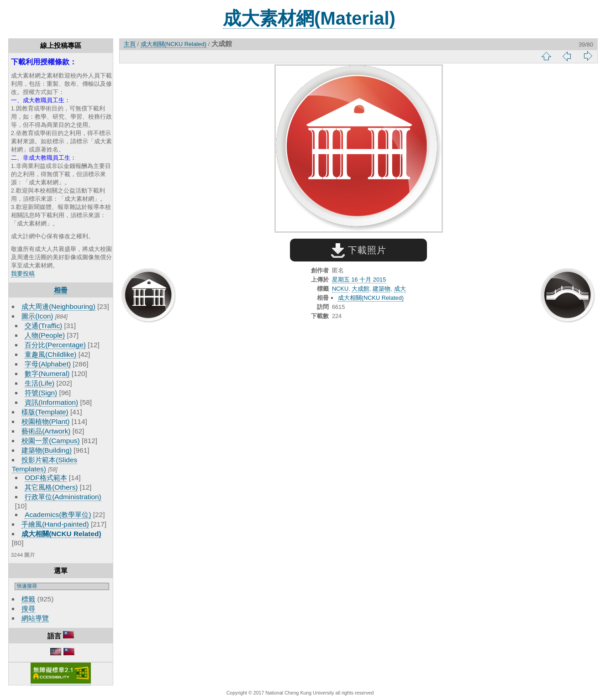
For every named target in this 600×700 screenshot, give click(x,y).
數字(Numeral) (47, 374)
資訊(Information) (51, 402)
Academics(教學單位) (58, 515)
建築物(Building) (47, 450)
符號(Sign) (41, 393)
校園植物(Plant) (45, 421)
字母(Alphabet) (48, 364)
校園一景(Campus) (50, 441)
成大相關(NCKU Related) (61, 534)
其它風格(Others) (51, 487)
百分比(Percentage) (55, 345)
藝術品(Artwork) (46, 431)
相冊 (61, 290)
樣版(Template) (45, 412)
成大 (400, 289)
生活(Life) (39, 383)
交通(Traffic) (43, 326)
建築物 (382, 289)
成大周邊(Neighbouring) (58, 306)
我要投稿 (23, 274)
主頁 (130, 44)
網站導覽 (35, 618)
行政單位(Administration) (63, 497)
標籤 (28, 599)
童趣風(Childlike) (50, 354)
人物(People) (45, 335)
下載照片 (359, 250)
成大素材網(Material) (309, 18)
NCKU (340, 289)
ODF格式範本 (46, 478)
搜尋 (28, 609)
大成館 (361, 289)
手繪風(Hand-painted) (55, 524)
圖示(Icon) (37, 316)
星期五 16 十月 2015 (359, 279)
